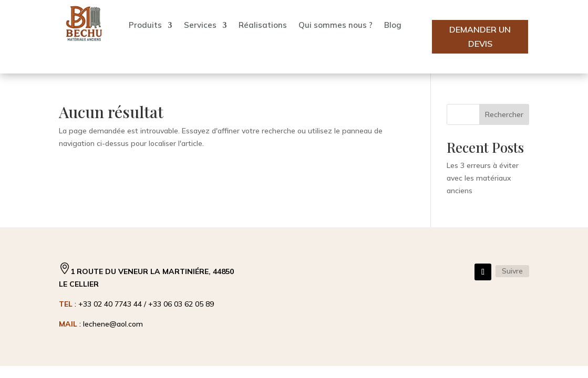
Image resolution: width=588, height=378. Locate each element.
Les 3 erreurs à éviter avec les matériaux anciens (483, 178)
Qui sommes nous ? (336, 25)
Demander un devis (480, 36)
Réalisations (263, 25)
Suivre (512, 271)
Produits (145, 25)
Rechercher (504, 114)
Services (200, 25)
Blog (393, 25)
